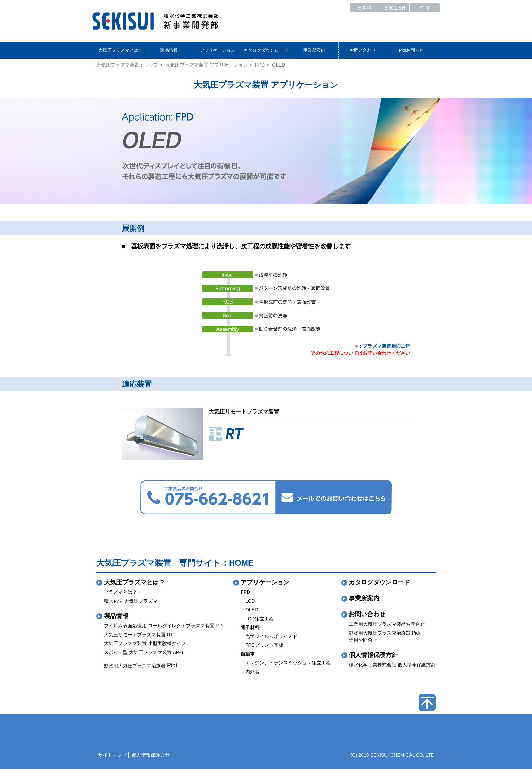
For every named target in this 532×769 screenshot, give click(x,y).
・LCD (248, 601)
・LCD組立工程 (257, 619)
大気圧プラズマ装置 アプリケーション (207, 65)
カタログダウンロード (266, 50)
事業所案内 (314, 50)
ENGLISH (395, 8)
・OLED (249, 610)
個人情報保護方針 (373, 655)
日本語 (364, 8)
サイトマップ (112, 755)
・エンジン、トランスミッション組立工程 (286, 663)
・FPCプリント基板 (262, 645)
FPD (260, 65)
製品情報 (169, 50)
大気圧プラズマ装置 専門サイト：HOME (175, 563)
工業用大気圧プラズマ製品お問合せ (387, 624)
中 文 (425, 8)
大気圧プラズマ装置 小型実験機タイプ (145, 643)
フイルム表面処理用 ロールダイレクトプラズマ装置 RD (163, 626)
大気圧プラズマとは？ (120, 50)
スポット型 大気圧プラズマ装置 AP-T (144, 652)
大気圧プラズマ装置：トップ (127, 65)
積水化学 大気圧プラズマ (131, 601)
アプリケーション (217, 50)
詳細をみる (249, 453)
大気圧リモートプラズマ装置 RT (138, 635)
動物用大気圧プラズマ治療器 (140, 666)
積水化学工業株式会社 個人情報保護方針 (392, 665)
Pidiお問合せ (412, 50)
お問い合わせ (363, 50)
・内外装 (250, 672)
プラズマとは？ (120, 592)
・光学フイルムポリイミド (269, 636)
